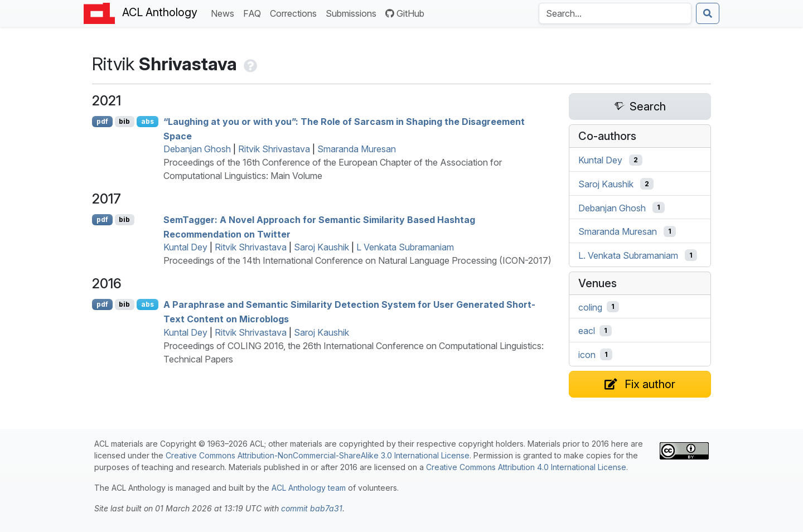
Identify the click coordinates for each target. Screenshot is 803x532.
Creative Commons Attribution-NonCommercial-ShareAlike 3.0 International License (318, 455)
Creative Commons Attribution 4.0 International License (526, 467)
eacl (587, 331)
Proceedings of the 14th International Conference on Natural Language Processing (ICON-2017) (357, 260)
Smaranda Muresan (357, 149)
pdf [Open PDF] (102, 121)
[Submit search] (708, 13)
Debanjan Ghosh (197, 149)
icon (587, 355)
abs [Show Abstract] (147, 121)
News (225, 13)
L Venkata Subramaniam (405, 247)
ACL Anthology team (309, 488)
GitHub (405, 13)
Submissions (353, 13)
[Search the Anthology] (615, 13)
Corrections (296, 13)
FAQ (254, 13)
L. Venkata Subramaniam (628, 255)
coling (590, 307)
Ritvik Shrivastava (274, 149)
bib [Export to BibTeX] (124, 121)
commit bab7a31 (312, 508)
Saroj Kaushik (321, 247)
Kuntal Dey (185, 247)
